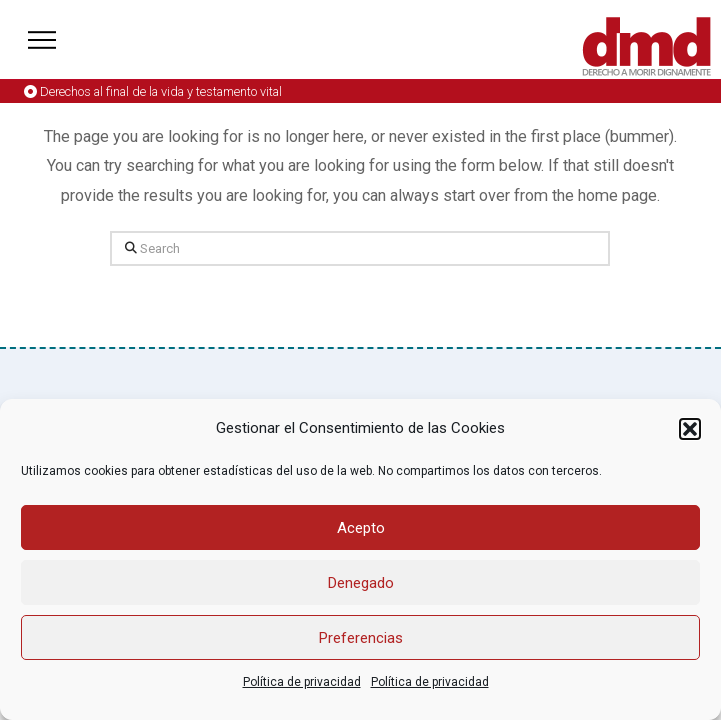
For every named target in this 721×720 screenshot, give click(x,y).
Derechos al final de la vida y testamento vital (161, 91)
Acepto (361, 528)
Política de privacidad (302, 682)
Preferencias (361, 638)
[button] (690, 429)
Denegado (361, 583)
